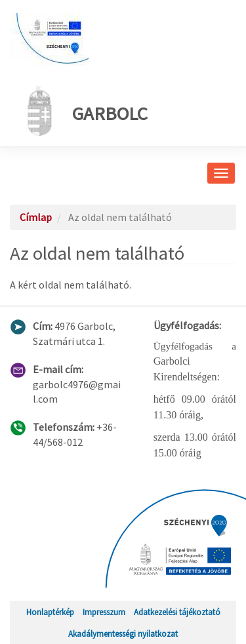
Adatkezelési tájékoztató (177, 612)
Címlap (36, 217)
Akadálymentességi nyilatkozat (123, 634)
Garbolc (84, 111)
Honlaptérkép (50, 612)
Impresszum (104, 612)
